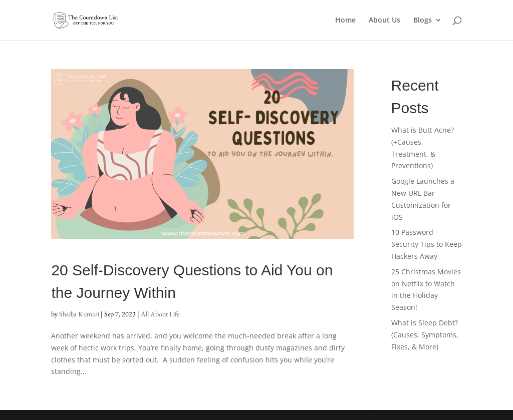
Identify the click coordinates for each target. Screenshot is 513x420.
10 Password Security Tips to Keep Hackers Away (427, 244)
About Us (384, 21)
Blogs (423, 21)
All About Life (160, 314)
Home (345, 21)
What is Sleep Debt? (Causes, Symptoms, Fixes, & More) (425, 335)
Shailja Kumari (79, 314)
